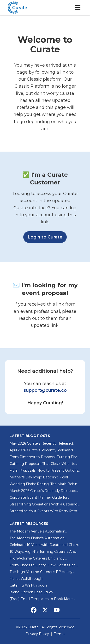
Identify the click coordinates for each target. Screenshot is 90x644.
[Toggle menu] (78, 7)
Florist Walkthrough (26, 579)
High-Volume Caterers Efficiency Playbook (37, 558)
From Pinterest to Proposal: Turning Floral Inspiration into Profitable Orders (45, 457)
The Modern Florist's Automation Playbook (37, 538)
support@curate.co (45, 390)
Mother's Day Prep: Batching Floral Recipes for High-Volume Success (39, 477)
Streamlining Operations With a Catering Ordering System (44, 504)
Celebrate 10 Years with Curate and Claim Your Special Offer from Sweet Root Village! (44, 545)
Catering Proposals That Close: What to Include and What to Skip (42, 464)
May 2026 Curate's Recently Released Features (41, 444)
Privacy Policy (37, 634)
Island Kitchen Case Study (31, 592)
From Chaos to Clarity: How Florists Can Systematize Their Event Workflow (43, 565)
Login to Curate (47, 237)
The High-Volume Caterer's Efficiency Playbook (41, 572)
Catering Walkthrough (28, 585)
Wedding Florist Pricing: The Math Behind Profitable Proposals (45, 484)
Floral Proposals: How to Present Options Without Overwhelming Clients (44, 471)
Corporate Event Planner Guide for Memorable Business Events (39, 498)
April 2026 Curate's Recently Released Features (41, 450)
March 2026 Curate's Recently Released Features (43, 491)
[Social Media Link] (34, 610)
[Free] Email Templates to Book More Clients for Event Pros (41, 599)
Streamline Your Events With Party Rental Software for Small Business (45, 511)
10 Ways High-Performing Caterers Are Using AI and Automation (42, 552)
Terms (59, 634)
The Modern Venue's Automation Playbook (37, 531)
